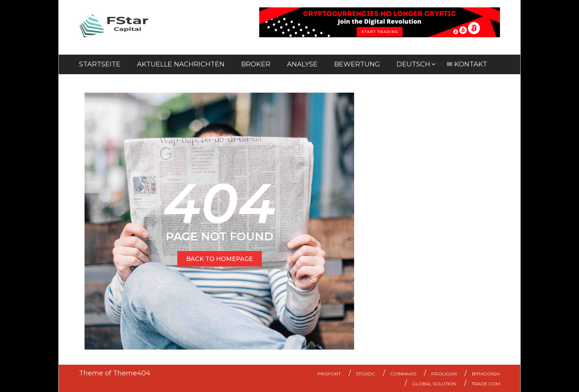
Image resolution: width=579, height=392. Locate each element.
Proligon (444, 374)
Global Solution (434, 384)
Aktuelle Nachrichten (181, 64)
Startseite (100, 64)
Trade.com (486, 384)
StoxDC (366, 374)
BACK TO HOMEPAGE (220, 259)
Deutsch (413, 64)
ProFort (329, 374)
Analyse (302, 64)
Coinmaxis (403, 374)
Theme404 (132, 373)
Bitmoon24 (486, 374)
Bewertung (357, 64)
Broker (256, 64)
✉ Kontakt (467, 64)
